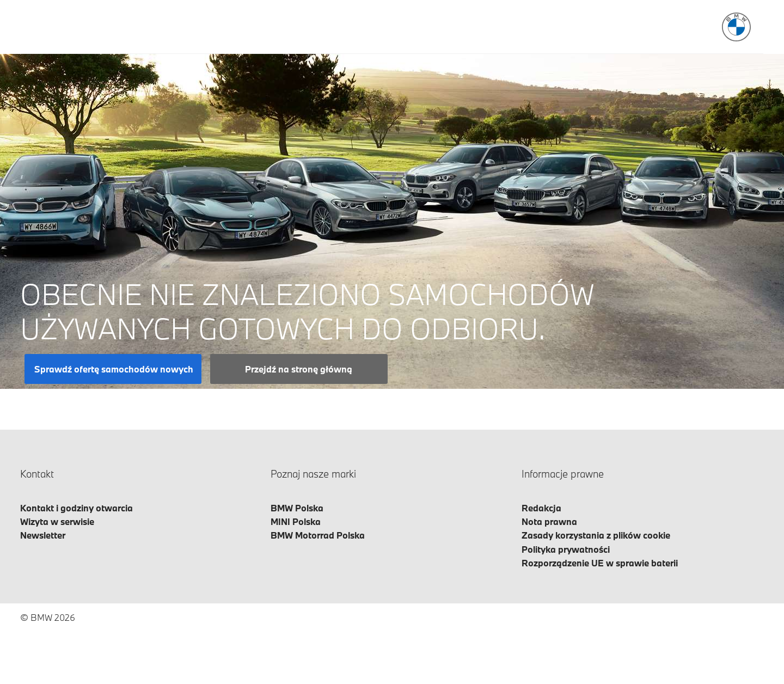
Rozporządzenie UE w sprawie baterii (600, 563)
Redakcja (541, 508)
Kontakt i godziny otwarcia (76, 508)
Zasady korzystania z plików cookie (596, 535)
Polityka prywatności (566, 549)
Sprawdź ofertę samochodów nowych (114, 369)
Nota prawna (549, 521)
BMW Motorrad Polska (318, 535)
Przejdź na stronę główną (299, 369)
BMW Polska (297, 508)
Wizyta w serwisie (57, 521)
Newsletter (43, 535)
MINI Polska (296, 521)
